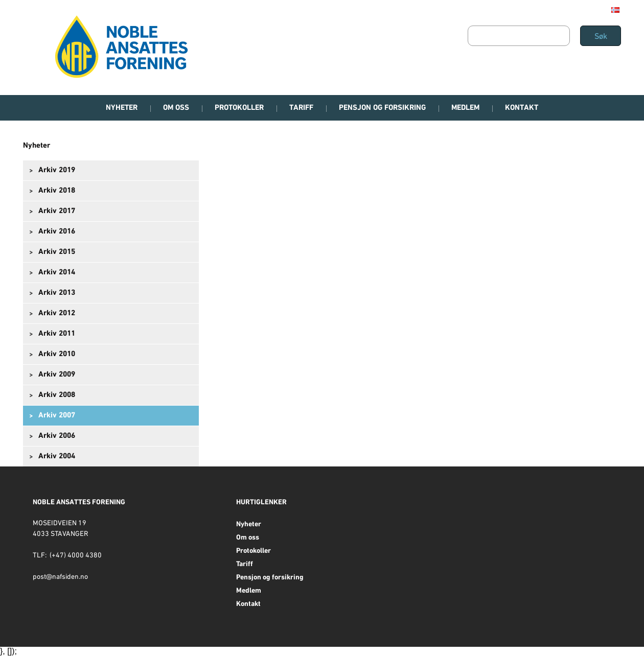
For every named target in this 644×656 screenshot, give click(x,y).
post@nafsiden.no (60, 577)
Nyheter (37, 146)
